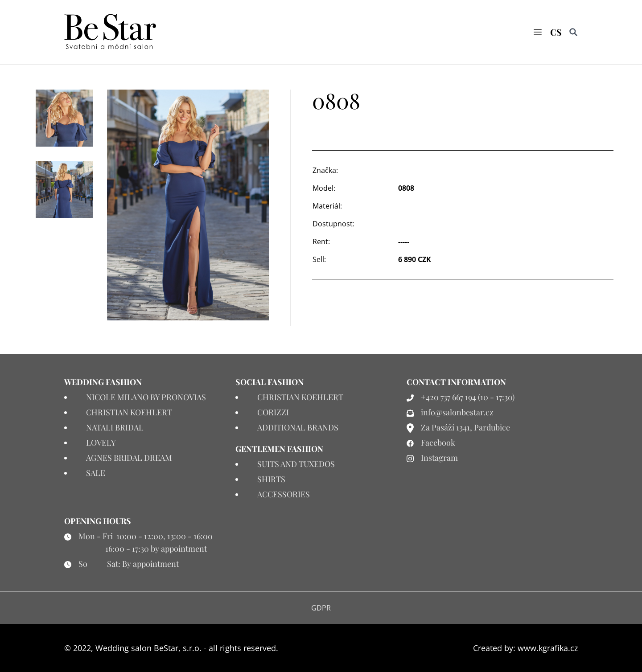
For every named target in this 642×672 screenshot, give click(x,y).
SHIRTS (271, 479)
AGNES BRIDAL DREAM (129, 458)
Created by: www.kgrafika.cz (525, 648)
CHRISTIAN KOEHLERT (129, 412)
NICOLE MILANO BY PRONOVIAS (146, 397)
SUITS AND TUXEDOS (296, 464)
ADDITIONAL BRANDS (298, 427)
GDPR (321, 608)
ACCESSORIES (284, 494)
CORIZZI (273, 412)
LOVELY (101, 443)
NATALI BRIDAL (115, 427)
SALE (96, 473)
